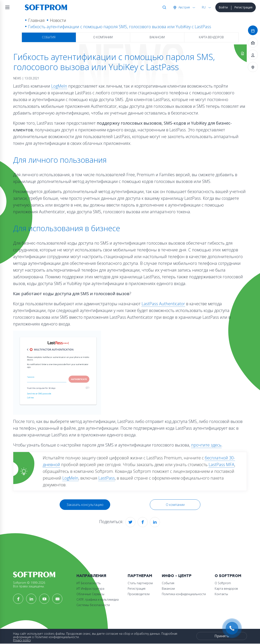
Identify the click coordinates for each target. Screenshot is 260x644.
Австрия (184, 7)
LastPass (107, 478)
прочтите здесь (206, 445)
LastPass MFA (221, 465)
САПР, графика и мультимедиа (98, 599)
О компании (103, 37)
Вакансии (157, 37)
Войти (223, 7)
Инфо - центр (177, 576)
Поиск (164, 7)
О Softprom (228, 576)
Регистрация (243, 7)
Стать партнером (140, 583)
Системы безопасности (93, 605)
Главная (36, 20)
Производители (139, 594)
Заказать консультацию (85, 505)
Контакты (221, 594)
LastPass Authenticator (163, 304)
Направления (91, 576)
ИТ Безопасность (89, 583)
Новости (58, 20)
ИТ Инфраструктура (90, 589)
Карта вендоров (211, 37)
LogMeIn (59, 86)
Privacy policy (22, 640)
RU (204, 7)
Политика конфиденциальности (184, 594)
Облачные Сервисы (90, 594)
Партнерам (140, 576)
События (49, 37)
